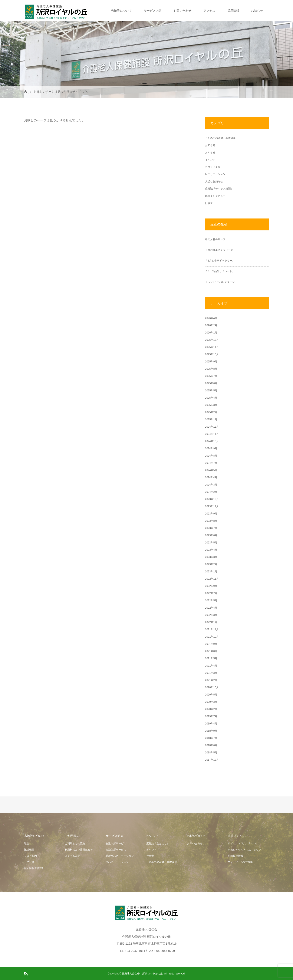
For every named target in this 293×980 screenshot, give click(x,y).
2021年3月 (211, 673)
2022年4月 (211, 608)
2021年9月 (211, 644)
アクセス (209, 11)
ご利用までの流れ (75, 843)
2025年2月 (211, 412)
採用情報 (233, 11)
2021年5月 (211, 658)
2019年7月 (211, 716)
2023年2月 (211, 564)
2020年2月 (211, 709)
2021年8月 (211, 651)
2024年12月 (212, 427)
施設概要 (29, 850)
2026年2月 (211, 325)
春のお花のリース (215, 239)
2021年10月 (212, 637)
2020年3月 (211, 702)
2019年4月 (211, 724)
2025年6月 (211, 383)
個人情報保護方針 (34, 868)
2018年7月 (211, 738)
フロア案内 (30, 856)
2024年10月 (212, 441)
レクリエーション (215, 174)
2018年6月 (211, 745)
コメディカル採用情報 (241, 862)
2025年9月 (211, 362)
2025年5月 (211, 391)
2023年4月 (211, 550)
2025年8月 (211, 369)
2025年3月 (211, 405)
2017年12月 (212, 760)
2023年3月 (211, 557)
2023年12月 (212, 499)
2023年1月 (211, 572)
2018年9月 (211, 731)
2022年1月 (211, 622)
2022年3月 (211, 615)
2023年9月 (211, 514)
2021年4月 (211, 666)
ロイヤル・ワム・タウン (242, 843)
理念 (27, 843)
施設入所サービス (116, 843)
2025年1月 (211, 420)
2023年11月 (212, 506)
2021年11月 (212, 629)
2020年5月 (211, 695)
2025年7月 (211, 376)
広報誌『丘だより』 (158, 843)
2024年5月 (211, 470)
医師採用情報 (236, 856)
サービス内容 (153, 11)
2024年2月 (211, 492)
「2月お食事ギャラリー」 (220, 261)
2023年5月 (211, 543)
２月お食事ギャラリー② (219, 250)
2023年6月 (211, 535)
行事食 (209, 203)
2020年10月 (212, 687)
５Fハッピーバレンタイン (220, 282)
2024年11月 (212, 434)
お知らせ (257, 11)
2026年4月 (211, 318)
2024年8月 (211, 456)
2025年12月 (212, 340)
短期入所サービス (116, 850)
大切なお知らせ (214, 181)
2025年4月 (211, 398)
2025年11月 (212, 347)
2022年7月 (211, 593)
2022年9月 (211, 586)
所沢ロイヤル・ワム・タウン (244, 850)
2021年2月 (211, 680)
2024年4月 (211, 477)
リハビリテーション (117, 862)
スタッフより (213, 167)
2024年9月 (211, 448)
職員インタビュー (215, 196)
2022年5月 (211, 601)
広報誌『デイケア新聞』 (219, 189)
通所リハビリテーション (120, 856)
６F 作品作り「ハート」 (220, 271)
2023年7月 (211, 528)
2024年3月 (211, 485)
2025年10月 (212, 354)
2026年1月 (211, 333)
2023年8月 (211, 521)
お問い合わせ (182, 11)
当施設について (121, 11)
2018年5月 (211, 753)
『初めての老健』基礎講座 (220, 138)
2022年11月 (212, 579)
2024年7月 (211, 463)
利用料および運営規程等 (79, 850)
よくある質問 (72, 856)
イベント (210, 160)
